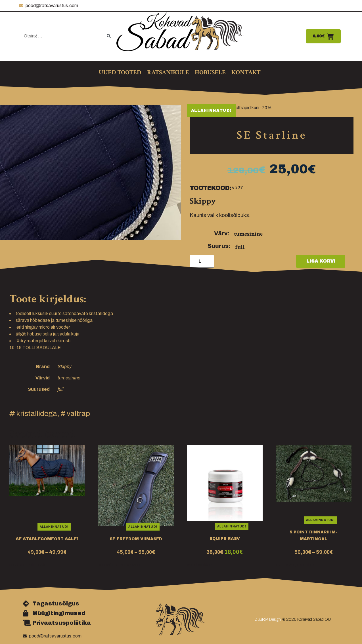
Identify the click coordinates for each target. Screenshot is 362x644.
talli (31, 565)
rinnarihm (305, 565)
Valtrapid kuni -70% (252, 108)
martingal (285, 565)
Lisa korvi (321, 261)
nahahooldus (199, 565)
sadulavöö (130, 565)
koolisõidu (108, 565)
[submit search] (109, 36)
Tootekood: (210, 188)
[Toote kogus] (202, 261)
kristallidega (37, 413)
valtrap (78, 413)
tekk (41, 565)
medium (17, 565)
